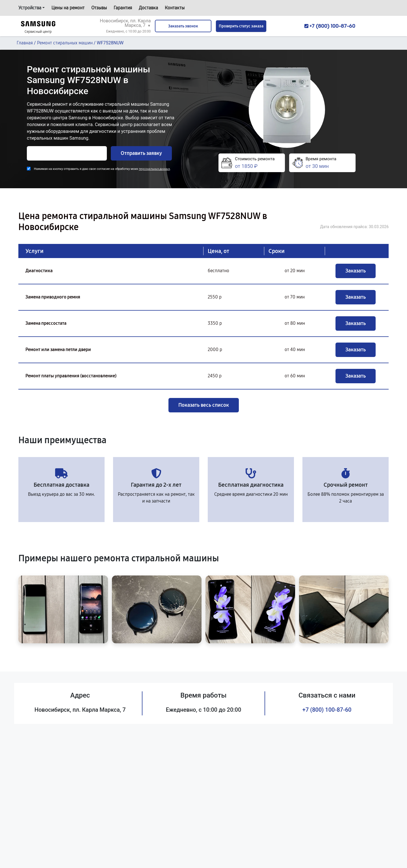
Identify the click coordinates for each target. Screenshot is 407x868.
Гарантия (123, 8)
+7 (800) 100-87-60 (327, 710)
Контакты (175, 8)
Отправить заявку (141, 153)
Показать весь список (204, 405)
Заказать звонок (183, 26)
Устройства (30, 8)
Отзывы (99, 8)
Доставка (148, 8)
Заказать (356, 271)
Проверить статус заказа (241, 26)
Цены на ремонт (68, 8)
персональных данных (154, 169)
